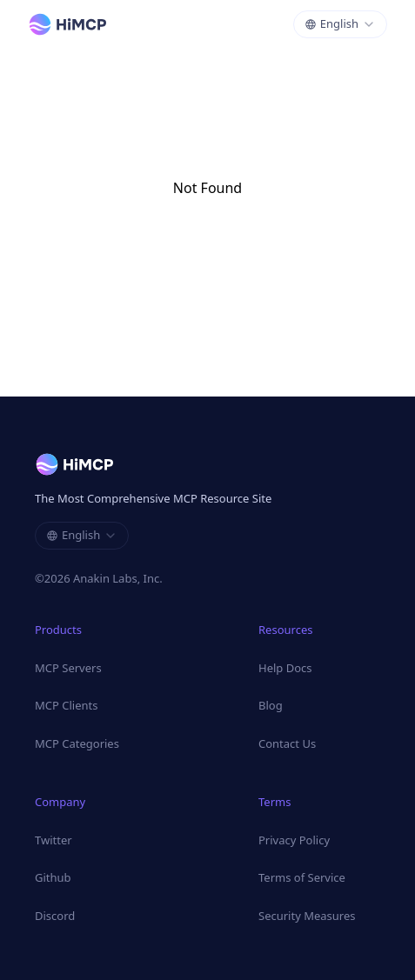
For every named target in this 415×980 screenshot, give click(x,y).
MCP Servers (68, 668)
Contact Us (287, 743)
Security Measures (307, 916)
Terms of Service (302, 877)
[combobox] (340, 24)
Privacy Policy (294, 840)
